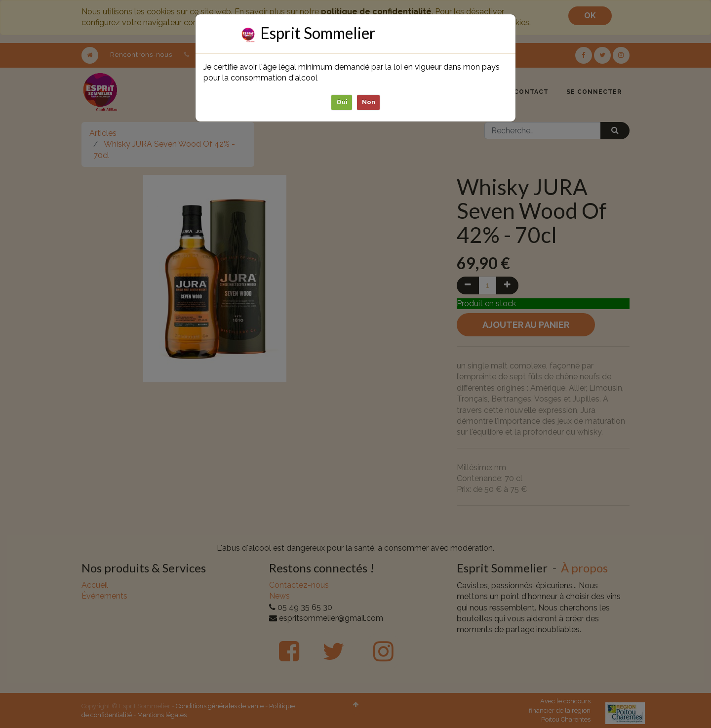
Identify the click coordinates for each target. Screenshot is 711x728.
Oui (342, 102)
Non (369, 102)
